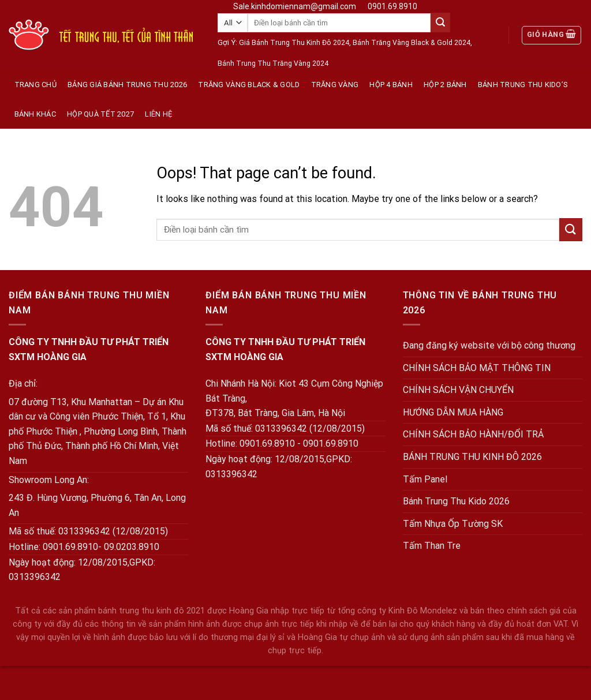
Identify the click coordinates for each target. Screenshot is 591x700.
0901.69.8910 (392, 6)
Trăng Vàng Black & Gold (249, 85)
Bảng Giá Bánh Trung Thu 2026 (127, 85)
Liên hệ (158, 114)
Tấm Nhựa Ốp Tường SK (453, 524)
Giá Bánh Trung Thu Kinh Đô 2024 (294, 43)
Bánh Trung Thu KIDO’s (523, 85)
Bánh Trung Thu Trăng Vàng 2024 (273, 63)
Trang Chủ (35, 85)
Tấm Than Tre (432, 546)
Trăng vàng (335, 85)
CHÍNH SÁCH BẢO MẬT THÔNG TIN (477, 368)
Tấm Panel (425, 479)
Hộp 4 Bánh (391, 85)
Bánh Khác (35, 114)
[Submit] (440, 23)
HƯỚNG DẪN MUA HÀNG (453, 412)
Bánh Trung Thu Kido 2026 (456, 501)
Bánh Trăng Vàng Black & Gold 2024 (412, 43)
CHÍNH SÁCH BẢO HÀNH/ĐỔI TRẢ (473, 434)
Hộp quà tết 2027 (100, 114)
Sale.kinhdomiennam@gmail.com (295, 6)
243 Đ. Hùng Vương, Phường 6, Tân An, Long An (97, 505)
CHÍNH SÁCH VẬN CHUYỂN (458, 390)
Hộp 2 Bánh (445, 85)
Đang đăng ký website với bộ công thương (489, 345)
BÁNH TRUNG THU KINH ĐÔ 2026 (472, 457)
